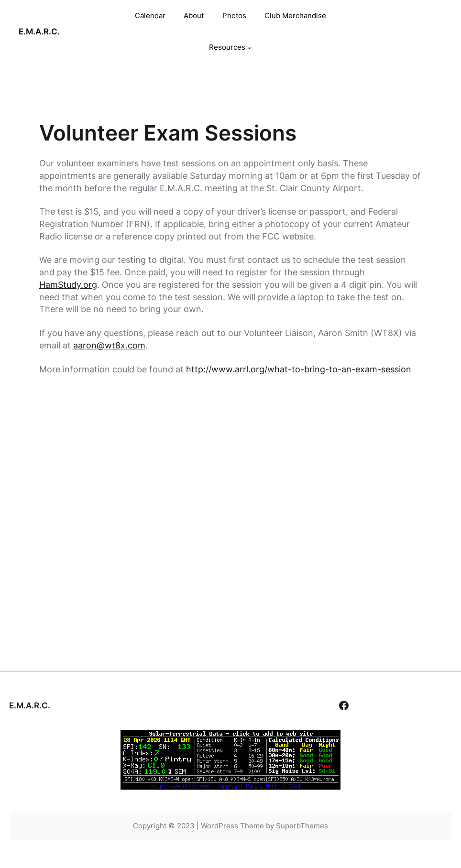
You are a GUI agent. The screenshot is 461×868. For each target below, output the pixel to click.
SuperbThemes (302, 826)
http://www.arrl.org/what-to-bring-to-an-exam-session (299, 369)
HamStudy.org (68, 284)
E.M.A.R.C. (39, 31)
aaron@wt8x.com (109, 345)
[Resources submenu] (249, 48)
